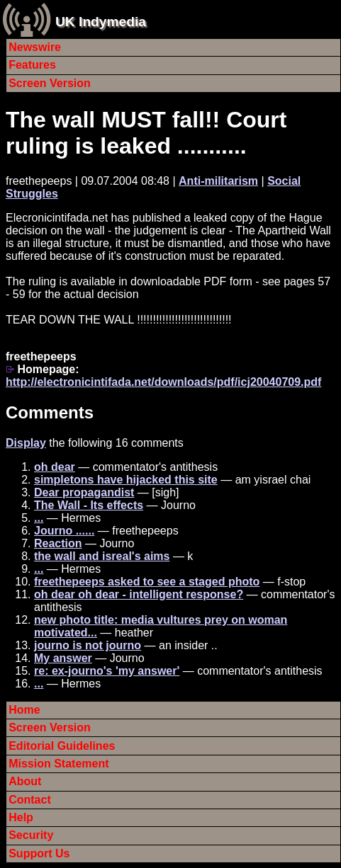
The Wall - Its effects (89, 505)
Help (21, 817)
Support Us (39, 853)
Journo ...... (64, 531)
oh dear (55, 467)
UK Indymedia (101, 22)
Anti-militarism (218, 181)
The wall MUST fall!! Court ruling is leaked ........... (146, 133)
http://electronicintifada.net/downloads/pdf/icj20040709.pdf (163, 382)
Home (24, 710)
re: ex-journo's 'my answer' (107, 671)
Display (26, 443)
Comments (50, 412)
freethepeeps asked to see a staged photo (147, 582)
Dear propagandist (84, 492)
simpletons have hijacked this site (126, 480)
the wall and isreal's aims (102, 556)
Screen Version (50, 83)
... (39, 518)
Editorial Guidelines (62, 746)
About (25, 781)
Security (31, 835)
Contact (30, 800)
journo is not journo (88, 645)
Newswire (35, 47)
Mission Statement (58, 764)
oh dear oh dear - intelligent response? (139, 594)
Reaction (58, 543)
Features (32, 65)
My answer (63, 658)
